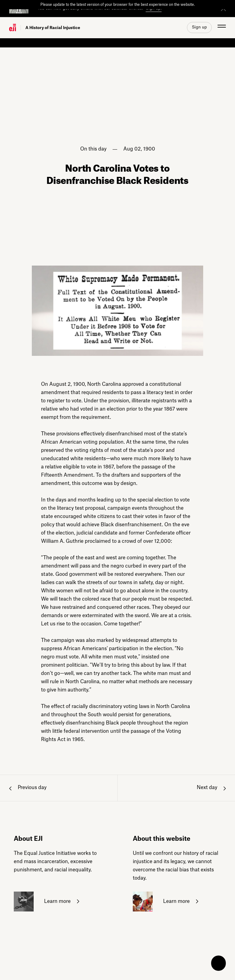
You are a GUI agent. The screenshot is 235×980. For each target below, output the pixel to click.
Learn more (47, 902)
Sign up (199, 27)
